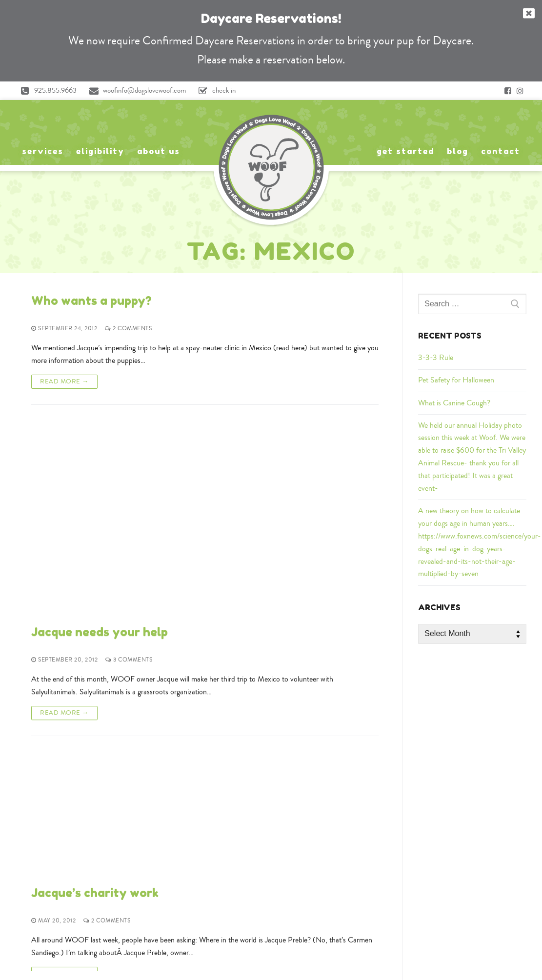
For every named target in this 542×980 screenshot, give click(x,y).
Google (85, 913)
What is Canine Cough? (454, 403)
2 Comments (128, 329)
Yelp (119, 913)
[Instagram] (520, 91)
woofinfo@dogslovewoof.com (135, 91)
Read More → (64, 381)
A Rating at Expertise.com (445, 957)
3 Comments (129, 455)
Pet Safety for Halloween (456, 380)
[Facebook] (508, 91)
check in (215, 91)
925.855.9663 (46, 91)
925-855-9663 (271, 830)
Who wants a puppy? (91, 301)
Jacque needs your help (100, 428)
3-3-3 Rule (436, 358)
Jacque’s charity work (95, 554)
